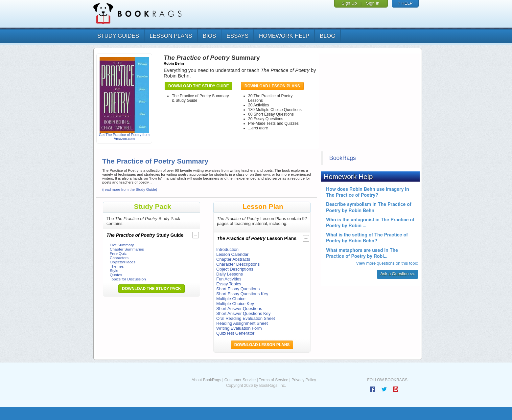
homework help (284, 36)
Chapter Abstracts (233, 259)
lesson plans (171, 36)
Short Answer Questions (239, 309)
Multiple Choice (231, 299)
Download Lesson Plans (272, 86)
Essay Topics (229, 284)
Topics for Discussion (128, 279)
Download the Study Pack (151, 289)
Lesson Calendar (232, 254)
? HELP (405, 3)
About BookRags (206, 380)
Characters (119, 258)
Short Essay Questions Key (242, 294)
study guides (118, 36)
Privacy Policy (304, 380)
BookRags (343, 158)
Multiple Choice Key (235, 304)
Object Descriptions (235, 269)
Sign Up (349, 3)
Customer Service (240, 380)
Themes (117, 266)
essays (237, 36)
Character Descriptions (238, 264)
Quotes (116, 275)
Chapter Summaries (127, 249)
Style (114, 270)
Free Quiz (118, 253)
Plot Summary (122, 245)
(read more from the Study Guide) (130, 189)
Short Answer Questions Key (243, 313)
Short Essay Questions (238, 289)
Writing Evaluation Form (239, 328)
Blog (327, 36)
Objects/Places (123, 262)
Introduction (227, 249)
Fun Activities (229, 279)
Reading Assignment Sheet (242, 323)
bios (209, 36)
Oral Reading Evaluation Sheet (246, 318)
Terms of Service (274, 380)
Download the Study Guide (198, 86)
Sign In (373, 3)
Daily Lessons (230, 274)
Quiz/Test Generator (235, 333)
